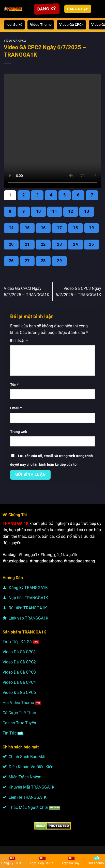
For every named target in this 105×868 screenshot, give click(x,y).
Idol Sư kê (14, 25)
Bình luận (19, 341)
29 (59, 261)
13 (87, 211)
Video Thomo (41, 25)
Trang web (19, 432)
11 (55, 211)
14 (11, 228)
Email (16, 408)
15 (27, 228)
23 (59, 244)
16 (43, 228)
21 (27, 244)
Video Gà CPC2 (15, 41)
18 (75, 228)
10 (39, 211)
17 (59, 228)
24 (75, 244)
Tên (14, 385)
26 (11, 261)
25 (91, 244)
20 (11, 244)
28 (43, 261)
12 (71, 211)
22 (43, 244)
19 (91, 228)
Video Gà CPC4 (71, 25)
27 (27, 261)
